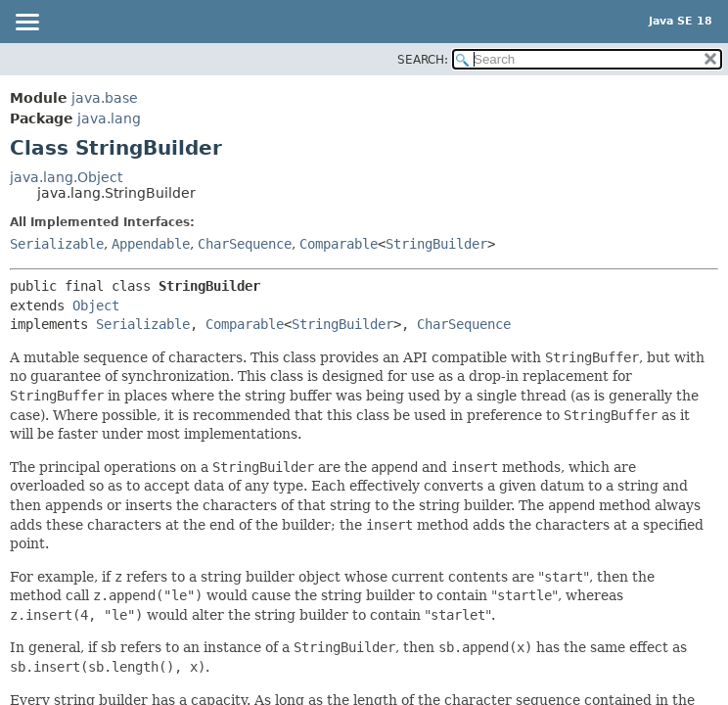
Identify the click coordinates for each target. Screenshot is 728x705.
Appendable (151, 244)
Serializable (57, 244)
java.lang (109, 118)
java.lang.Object (66, 177)
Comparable (339, 244)
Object (96, 305)
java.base (105, 98)
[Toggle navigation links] (26, 23)
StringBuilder (436, 244)
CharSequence (245, 244)
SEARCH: (423, 60)
